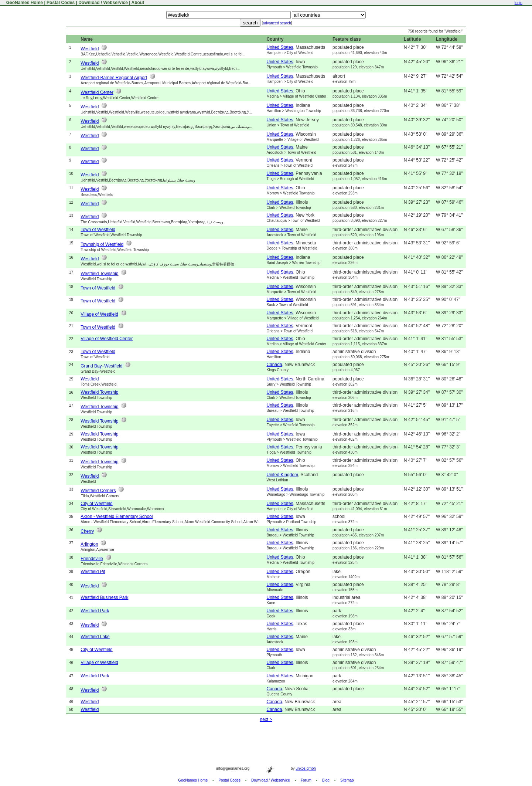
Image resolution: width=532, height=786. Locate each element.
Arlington (89, 544)
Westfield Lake (95, 637)
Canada (274, 365)
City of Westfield (96, 504)
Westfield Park (95, 611)
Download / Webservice (103, 3)
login (519, 3)
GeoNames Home (24, 3)
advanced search (277, 23)
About (138, 3)
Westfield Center (97, 92)
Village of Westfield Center (107, 339)
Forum (306, 780)
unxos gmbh (306, 768)
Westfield (90, 49)
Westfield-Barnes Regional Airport (114, 78)
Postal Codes (61, 3)
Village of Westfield (99, 314)
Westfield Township (99, 274)
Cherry (87, 531)
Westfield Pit (93, 572)
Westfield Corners (98, 491)
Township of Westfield (102, 244)
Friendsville (92, 559)
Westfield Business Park (104, 597)
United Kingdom (282, 475)
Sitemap (347, 780)
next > (266, 719)
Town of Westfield (98, 230)
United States (280, 47)
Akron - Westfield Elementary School (117, 516)
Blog (326, 780)
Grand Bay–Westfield (101, 366)
